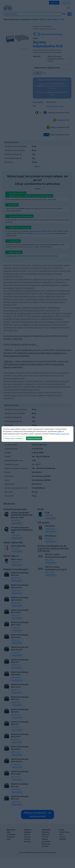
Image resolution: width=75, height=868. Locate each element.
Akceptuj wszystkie (34, 438)
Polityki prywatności (62, 434)
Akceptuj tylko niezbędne (14, 438)
